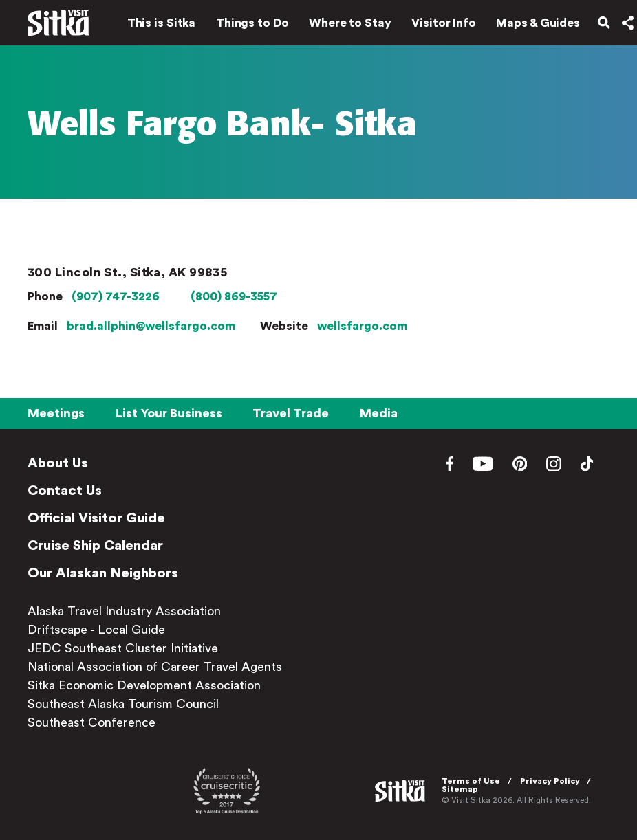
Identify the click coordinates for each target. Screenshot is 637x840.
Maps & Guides (529, 26)
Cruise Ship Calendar (95, 546)
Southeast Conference (91, 722)
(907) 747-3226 (116, 297)
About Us (58, 463)
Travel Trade (291, 413)
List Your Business (169, 413)
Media (379, 413)
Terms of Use (474, 781)
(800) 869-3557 (234, 297)
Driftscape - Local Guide (96, 630)
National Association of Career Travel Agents (155, 667)
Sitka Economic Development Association (144, 685)
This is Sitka (152, 26)
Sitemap (463, 789)
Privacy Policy (553, 781)
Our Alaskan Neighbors (103, 573)
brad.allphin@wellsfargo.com (151, 326)
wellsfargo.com (362, 326)
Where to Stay (341, 26)
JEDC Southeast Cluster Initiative (123, 648)
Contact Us (65, 491)
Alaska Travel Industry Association (124, 611)
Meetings (56, 413)
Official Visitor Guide (96, 518)
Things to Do (243, 26)
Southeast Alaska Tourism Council (123, 704)
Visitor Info (435, 26)
